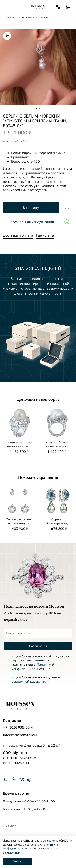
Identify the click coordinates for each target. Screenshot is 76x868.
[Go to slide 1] (37, 108)
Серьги (43, 17)
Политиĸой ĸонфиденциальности (33, 667)
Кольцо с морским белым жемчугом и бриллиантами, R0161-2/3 (19, 448)
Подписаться (38, 646)
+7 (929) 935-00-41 (19, 727)
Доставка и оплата (18, 235)
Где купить (45, 235)
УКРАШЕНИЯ (27, 17)
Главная (9, 17)
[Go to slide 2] (40, 108)
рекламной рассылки (28, 681)
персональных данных (29, 660)
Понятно (18, 861)
